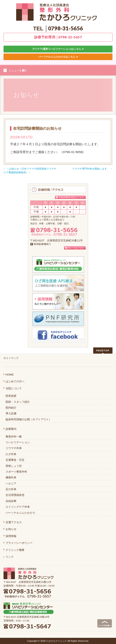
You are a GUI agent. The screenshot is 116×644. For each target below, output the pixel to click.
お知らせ (11, 529)
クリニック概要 (15, 550)
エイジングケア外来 (18, 507)
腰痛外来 (11, 477)
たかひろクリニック (56, 641)
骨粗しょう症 (14, 466)
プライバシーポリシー (19, 543)
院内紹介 (11, 408)
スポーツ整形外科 (16, 472)
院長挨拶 (11, 396)
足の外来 (11, 489)
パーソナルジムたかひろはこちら (58, 57)
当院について (14, 388)
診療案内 (11, 429)
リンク (9, 557)
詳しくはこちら (76, 248)
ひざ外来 (11, 454)
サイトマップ (11, 358)
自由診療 (11, 501)
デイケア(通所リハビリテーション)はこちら (58, 49)
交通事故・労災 (15, 460)
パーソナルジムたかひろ (20, 513)
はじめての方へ (15, 381)
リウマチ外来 (14, 448)
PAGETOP (103, 350)
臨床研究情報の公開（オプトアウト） (28, 419)
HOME (10, 375)
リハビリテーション (18, 442)
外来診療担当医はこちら (71, 197)
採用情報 (11, 536)
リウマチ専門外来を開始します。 (92, 169)
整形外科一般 (14, 437)
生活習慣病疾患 (15, 495)
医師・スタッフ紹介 (18, 402)
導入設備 (11, 413)
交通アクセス (14, 522)
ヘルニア (11, 483)
